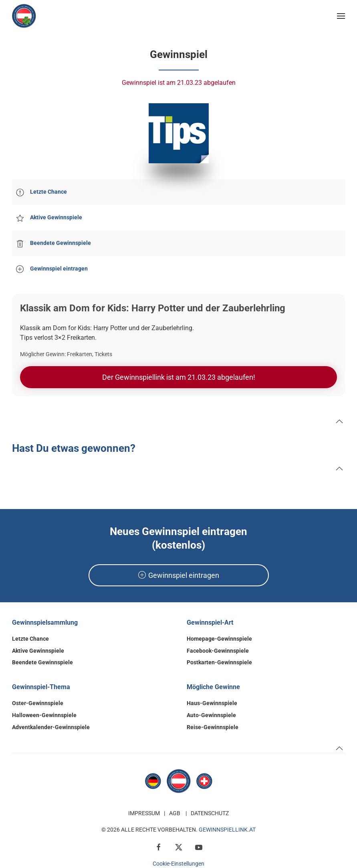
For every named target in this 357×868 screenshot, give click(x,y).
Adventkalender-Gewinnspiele (51, 727)
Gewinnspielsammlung (45, 622)
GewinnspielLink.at (227, 830)
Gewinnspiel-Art (210, 622)
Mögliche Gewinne (213, 687)
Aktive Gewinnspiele (38, 651)
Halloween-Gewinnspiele (44, 715)
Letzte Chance (30, 639)
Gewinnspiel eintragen (179, 575)
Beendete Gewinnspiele (42, 662)
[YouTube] (199, 847)
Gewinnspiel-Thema (41, 687)
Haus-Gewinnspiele (212, 703)
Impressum (144, 813)
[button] (341, 16)
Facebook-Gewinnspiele (218, 651)
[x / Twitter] (179, 847)
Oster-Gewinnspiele (38, 703)
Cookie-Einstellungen (178, 864)
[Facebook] (159, 847)
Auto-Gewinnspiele (211, 715)
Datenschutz (210, 813)
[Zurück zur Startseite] (24, 16)
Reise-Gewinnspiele (213, 727)
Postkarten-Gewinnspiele (219, 662)
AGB (175, 813)
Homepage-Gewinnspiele (219, 639)
